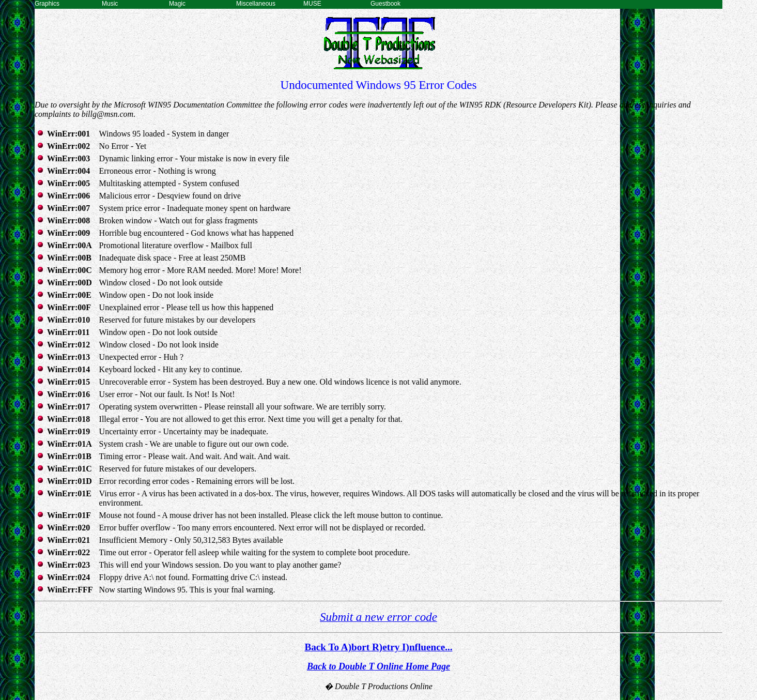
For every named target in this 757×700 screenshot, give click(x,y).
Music (110, 4)
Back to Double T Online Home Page (379, 666)
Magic (177, 4)
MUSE (312, 4)
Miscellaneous (256, 4)
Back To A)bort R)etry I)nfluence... (378, 647)
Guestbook (385, 4)
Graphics (47, 4)
